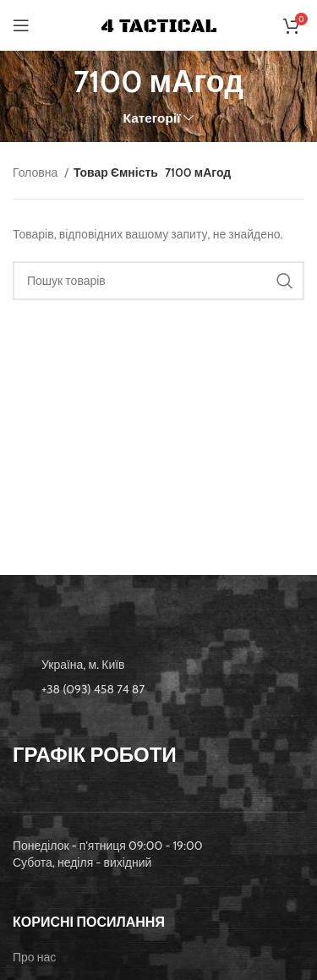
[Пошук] (158, 281)
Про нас (34, 957)
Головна (36, 172)
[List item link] (158, 689)
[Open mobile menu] (21, 25)
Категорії (152, 118)
